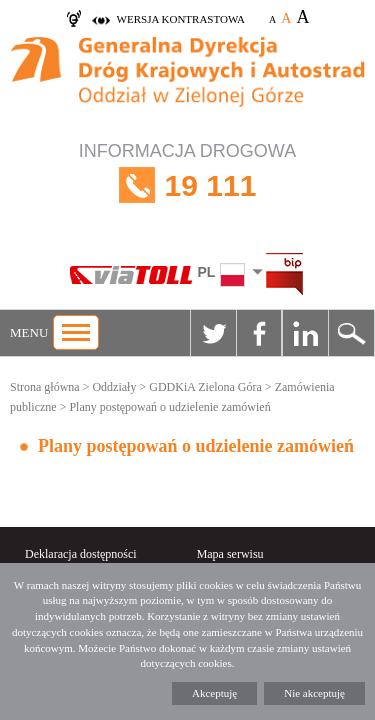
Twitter (213, 333)
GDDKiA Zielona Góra (205, 387)
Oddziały (114, 387)
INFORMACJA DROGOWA (187, 185)
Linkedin (305, 333)
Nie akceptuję (314, 693)
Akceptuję (214, 693)
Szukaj (351, 333)
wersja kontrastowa (181, 19)
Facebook (259, 333)
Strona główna (45, 387)
